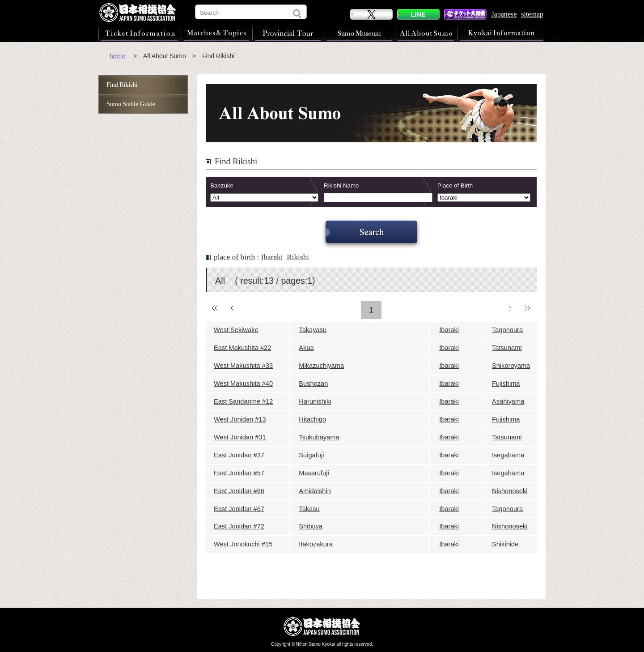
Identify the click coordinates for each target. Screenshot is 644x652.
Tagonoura (507, 330)
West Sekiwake (236, 330)
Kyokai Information (501, 33)
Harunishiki (315, 401)
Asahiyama (508, 401)
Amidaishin (315, 491)
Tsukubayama (319, 437)
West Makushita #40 (243, 384)
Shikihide (505, 544)
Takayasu (313, 330)
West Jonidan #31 (240, 437)
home (117, 56)
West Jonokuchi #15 (243, 544)
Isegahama (508, 455)
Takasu (309, 509)
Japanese (504, 14)
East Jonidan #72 (239, 526)
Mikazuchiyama (321, 366)
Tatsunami (507, 348)
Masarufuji (314, 473)
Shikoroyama (511, 366)
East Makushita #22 (242, 348)
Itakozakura (316, 544)
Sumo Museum (359, 33)
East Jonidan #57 (239, 473)
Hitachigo (312, 419)
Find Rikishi (122, 85)
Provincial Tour (288, 33)
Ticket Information (140, 33)
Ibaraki (449, 330)
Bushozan (313, 384)
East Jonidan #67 (239, 509)
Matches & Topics (216, 33)
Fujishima (506, 384)
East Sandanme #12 (243, 401)
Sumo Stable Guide (131, 104)
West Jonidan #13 (240, 419)
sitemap (532, 14)
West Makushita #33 (243, 366)
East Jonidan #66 (239, 491)
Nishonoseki (510, 491)
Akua (306, 348)
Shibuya (311, 526)
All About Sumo (426, 33)
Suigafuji (311, 455)
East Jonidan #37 (239, 455)
